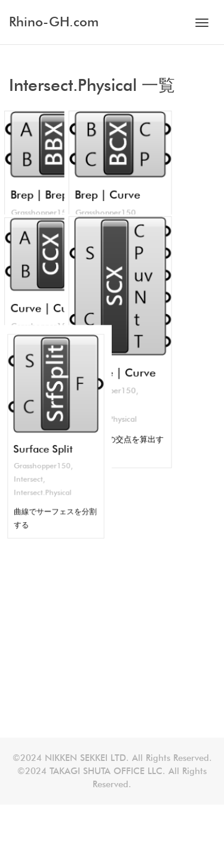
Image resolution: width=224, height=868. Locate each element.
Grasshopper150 (43, 365)
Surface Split (44, 349)
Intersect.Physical (44, 389)
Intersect (31, 377)
